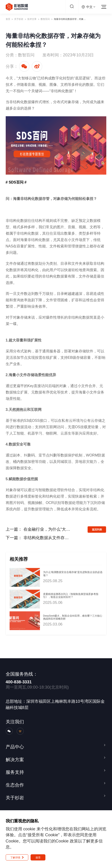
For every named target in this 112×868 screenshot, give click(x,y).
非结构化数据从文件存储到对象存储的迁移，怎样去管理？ (47, 538)
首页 (10, 19)
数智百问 (67, 19)
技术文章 (47, 19)
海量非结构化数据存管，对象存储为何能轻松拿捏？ (93, 19)
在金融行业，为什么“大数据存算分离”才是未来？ (47, 529)
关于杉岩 (26, 19)
